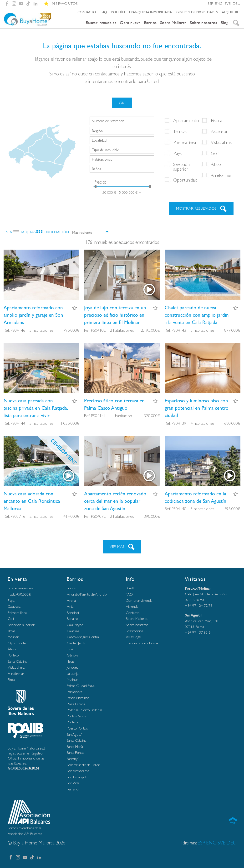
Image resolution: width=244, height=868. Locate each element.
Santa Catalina (17, 661)
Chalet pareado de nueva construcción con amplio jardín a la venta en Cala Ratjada (197, 315)
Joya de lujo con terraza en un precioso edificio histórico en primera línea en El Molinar (115, 315)
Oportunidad (185, 180)
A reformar (221, 175)
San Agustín (75, 734)
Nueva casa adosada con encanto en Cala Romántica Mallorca (32, 501)
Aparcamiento (186, 120)
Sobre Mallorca (173, 22)
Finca (11, 679)
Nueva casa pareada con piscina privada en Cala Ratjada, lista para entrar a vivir (36, 408)
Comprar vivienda (139, 600)
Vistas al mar (222, 142)
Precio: (100, 182)
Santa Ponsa (75, 752)
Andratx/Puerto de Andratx (87, 594)
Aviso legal (133, 637)
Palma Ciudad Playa (81, 686)
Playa (178, 153)
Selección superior (181, 166)
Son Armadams (78, 771)
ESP (210, 3)
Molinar (13, 637)
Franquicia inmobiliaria (150, 12)
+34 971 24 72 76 (199, 605)
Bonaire (72, 619)
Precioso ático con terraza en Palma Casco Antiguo (114, 404)
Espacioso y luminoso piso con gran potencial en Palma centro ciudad (197, 408)
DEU (236, 3)
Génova (72, 655)
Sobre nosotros (203, 22)
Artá (70, 606)
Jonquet (72, 667)
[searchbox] (122, 130)
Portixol (13, 655)
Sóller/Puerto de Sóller (83, 765)
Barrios (150, 22)
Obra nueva (130, 22)
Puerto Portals (77, 728)
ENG (219, 3)
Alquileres (231, 12)
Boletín (118, 12)
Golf (215, 153)
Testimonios (135, 631)
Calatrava (14, 606)
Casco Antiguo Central (83, 637)
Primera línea (185, 142)
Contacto (87, 12)
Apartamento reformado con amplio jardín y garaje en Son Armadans (33, 315)
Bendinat (73, 613)
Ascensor (219, 131)
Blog (224, 22)
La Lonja (73, 673)
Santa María (75, 747)
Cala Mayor (75, 625)
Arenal (72, 600)
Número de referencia (108, 121)
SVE (228, 3)
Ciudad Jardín (76, 643)
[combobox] (122, 131)
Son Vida (73, 783)
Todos (71, 588)
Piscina (217, 120)
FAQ (104, 12)
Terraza (180, 131)
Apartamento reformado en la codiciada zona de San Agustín (196, 497)
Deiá (70, 649)
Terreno (73, 789)
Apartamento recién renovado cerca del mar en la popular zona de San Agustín (115, 501)
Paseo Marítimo (78, 698)
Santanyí (73, 759)
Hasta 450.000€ (19, 594)
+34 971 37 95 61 (199, 632)
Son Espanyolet (78, 777)
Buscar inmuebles (101, 22)
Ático (216, 164)
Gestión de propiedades (197, 12)
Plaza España (76, 704)
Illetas (11, 631)
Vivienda (132, 606)
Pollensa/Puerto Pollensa (84, 710)
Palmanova (74, 692)
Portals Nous (76, 716)
